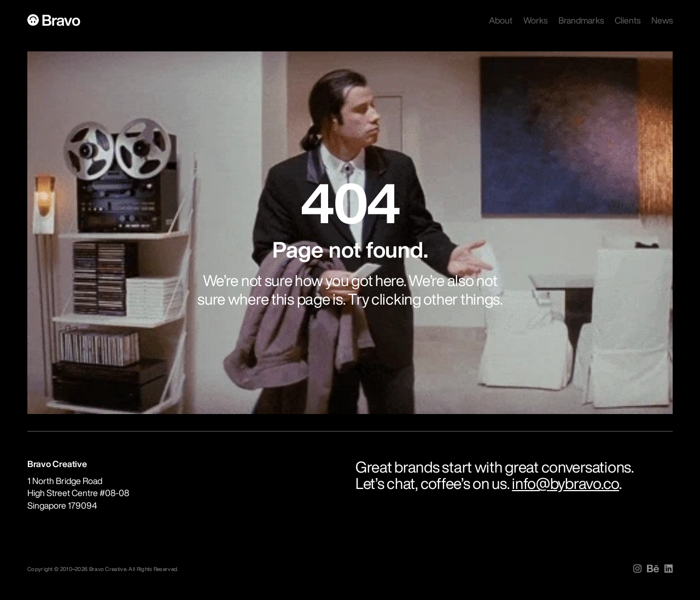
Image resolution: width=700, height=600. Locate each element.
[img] (637, 569)
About (501, 20)
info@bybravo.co (565, 483)
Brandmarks (581, 20)
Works (535, 20)
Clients (628, 20)
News (662, 20)
